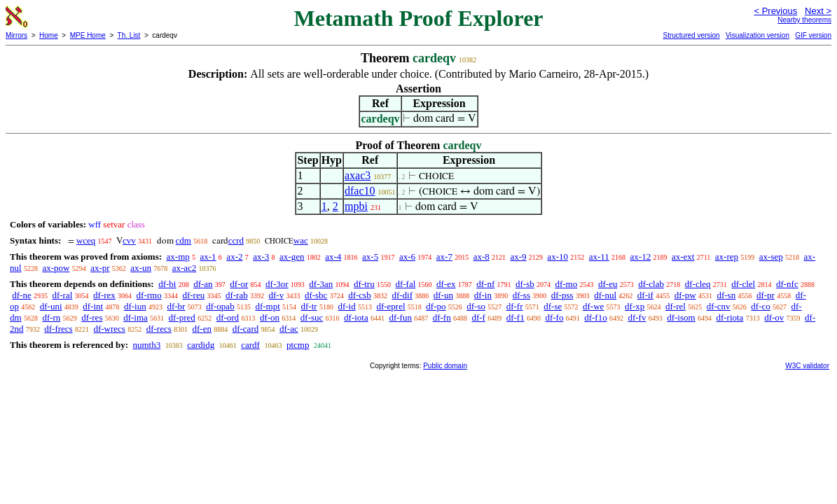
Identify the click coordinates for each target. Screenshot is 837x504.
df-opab (220, 306)
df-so (476, 306)
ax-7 (444, 257)
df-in (483, 295)
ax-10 (558, 257)
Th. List (129, 35)
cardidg (201, 345)
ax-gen (292, 257)
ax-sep (771, 257)
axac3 (358, 175)
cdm (184, 240)
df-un (443, 295)
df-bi (167, 284)
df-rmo (149, 295)
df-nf (485, 284)
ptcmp (298, 345)
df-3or (277, 284)
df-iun (135, 306)
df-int (93, 306)
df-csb (360, 295)
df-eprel (390, 306)
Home (49, 35)
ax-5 (370, 257)
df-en (202, 329)
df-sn (726, 295)
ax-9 (519, 257)
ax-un (141, 268)
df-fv (637, 317)
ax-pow (56, 268)
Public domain (445, 366)
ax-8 (482, 257)
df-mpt (267, 306)
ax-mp (178, 257)
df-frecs (58, 329)
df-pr (766, 295)
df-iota (356, 317)
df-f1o (596, 317)
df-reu (193, 295)
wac (301, 240)
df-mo (566, 284)
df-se (553, 306)
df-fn (442, 317)
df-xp (635, 306)
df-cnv (719, 306)
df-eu (608, 284)
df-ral (62, 295)
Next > (818, 11)
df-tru (364, 284)
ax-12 (641, 257)
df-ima (136, 317)
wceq (86, 240)
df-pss (562, 295)
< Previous (775, 11)
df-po (436, 306)
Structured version (691, 35)
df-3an (321, 284)
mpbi (356, 206)
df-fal (405, 284)
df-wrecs (109, 329)
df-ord (228, 317)
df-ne (21, 295)
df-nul (605, 295)
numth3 (146, 345)
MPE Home (88, 35)
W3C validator (807, 366)
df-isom (681, 317)
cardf (250, 345)
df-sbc (316, 295)
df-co (760, 306)
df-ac (289, 329)
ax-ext (683, 257)
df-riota (729, 317)
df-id (346, 306)
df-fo (554, 317)
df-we (593, 306)
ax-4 (333, 257)
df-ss (521, 295)
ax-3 (261, 257)
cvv (129, 240)
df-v (276, 295)
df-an (203, 284)
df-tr (309, 306)
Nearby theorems (804, 20)
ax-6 (407, 257)
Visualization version (758, 35)
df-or (239, 284)
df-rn (51, 317)
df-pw (685, 295)
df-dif (402, 295)
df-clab (651, 284)
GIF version (813, 35)
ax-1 (208, 257)
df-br (176, 306)
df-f (478, 317)
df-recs (159, 329)
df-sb (525, 284)
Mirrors (16, 35)
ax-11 (599, 257)
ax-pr (100, 268)
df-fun (400, 317)
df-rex (104, 295)
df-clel (743, 284)
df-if (645, 295)
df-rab (237, 295)
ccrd (236, 240)
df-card (246, 329)
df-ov (774, 317)
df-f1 (516, 317)
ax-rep (727, 257)
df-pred (182, 317)
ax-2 (234, 257)
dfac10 (360, 191)
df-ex (446, 284)
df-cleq (698, 284)
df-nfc (787, 284)
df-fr (515, 306)
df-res (92, 317)
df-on (270, 317)
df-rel (676, 306)
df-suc (312, 317)
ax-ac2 (185, 268)
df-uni (51, 306)
